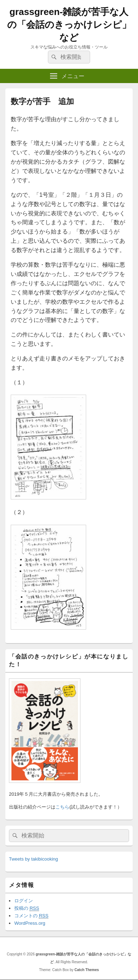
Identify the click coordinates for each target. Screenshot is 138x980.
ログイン (24, 901)
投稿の (27, 908)
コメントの (31, 916)
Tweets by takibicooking (33, 859)
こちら (62, 807)
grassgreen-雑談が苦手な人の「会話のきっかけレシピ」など (69, 25)
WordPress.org (30, 923)
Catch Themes (87, 970)
